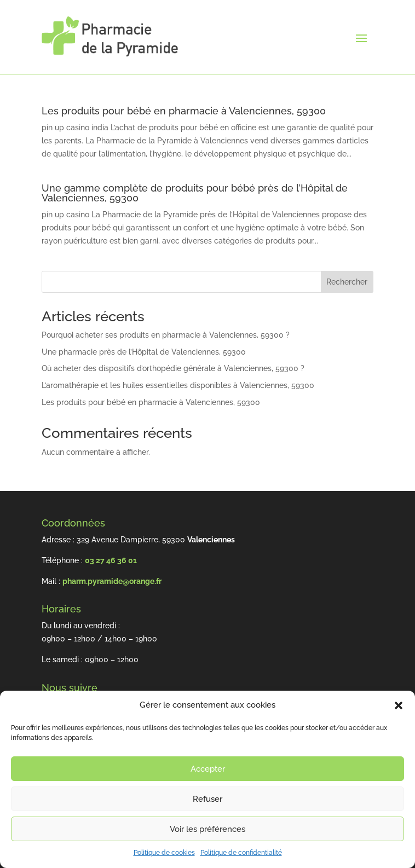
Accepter (208, 769)
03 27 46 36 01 (111, 560)
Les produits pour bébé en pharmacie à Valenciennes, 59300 (184, 111)
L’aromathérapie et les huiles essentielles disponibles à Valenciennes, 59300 (178, 385)
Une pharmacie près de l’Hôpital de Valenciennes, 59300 (144, 352)
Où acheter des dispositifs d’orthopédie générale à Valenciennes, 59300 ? (173, 368)
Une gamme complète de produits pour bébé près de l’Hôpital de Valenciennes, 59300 (195, 193)
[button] (399, 705)
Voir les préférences (207, 829)
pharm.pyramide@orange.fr (112, 581)
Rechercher (347, 282)
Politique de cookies (164, 853)
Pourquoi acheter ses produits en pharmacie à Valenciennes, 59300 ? (166, 335)
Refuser (207, 799)
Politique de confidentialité (241, 853)
